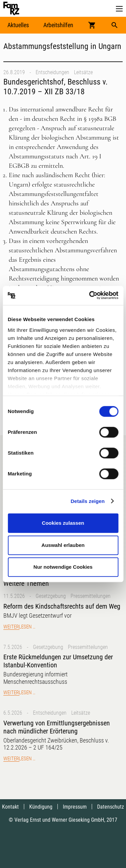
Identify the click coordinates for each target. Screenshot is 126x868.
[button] (119, 9)
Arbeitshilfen (58, 25)
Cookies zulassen (63, 523)
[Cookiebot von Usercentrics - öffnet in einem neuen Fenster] (90, 296)
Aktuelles (18, 25)
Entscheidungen (52, 72)
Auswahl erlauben (63, 545)
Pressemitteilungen (91, 596)
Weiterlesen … (19, 627)
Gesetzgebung (51, 596)
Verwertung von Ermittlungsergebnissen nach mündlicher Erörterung (57, 727)
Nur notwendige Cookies (63, 567)
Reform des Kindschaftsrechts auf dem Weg (62, 606)
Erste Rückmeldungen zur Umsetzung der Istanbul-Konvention (58, 661)
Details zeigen (88, 501)
